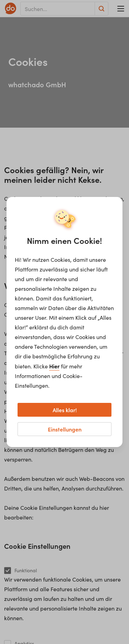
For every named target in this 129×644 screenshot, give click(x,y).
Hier (54, 366)
